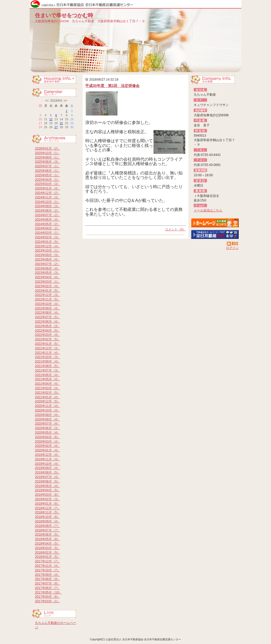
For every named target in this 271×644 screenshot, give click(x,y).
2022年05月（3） (48, 326)
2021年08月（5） (48, 366)
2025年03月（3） (48, 184)
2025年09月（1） (48, 157)
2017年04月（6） (48, 597)
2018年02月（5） (48, 553)
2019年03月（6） (48, 495)
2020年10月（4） (48, 410)
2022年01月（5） (48, 344)
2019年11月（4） (48, 459)
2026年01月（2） (48, 149)
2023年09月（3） (48, 255)
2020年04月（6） (48, 437)
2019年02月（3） (48, 499)
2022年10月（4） (48, 304)
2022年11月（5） (48, 299)
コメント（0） (175, 229)
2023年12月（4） (48, 246)
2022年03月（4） (48, 335)
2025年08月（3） (48, 162)
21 (61, 123)
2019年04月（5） (48, 490)
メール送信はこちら (208, 210)
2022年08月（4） (48, 313)
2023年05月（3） (48, 273)
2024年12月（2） (48, 193)
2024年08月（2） (48, 211)
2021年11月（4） (48, 353)
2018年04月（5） (48, 544)
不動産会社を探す (215, 234)
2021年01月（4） (48, 397)
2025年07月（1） (48, 166)
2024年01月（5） (48, 242)
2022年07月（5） (48, 317)
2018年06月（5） (48, 535)
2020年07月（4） (48, 424)
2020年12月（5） (48, 401)
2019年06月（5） (48, 481)
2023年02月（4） (48, 286)
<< (47, 101)
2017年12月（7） (48, 561)
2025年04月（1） (48, 180)
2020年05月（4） (48, 433)
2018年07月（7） (48, 530)
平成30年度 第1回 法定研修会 (112, 86)
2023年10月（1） (48, 251)
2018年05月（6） (48, 539)
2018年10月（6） (48, 517)
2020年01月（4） (48, 450)
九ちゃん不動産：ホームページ (215, 223)
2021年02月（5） (48, 393)
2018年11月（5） (48, 512)
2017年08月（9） (48, 579)
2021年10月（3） (48, 357)
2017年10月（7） (48, 570)
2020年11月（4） (48, 406)
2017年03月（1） (48, 601)
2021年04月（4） (48, 384)
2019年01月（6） (48, 504)
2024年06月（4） (48, 220)
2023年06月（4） (48, 268)
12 (51, 119)
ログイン (232, 248)
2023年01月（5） (48, 291)
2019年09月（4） (48, 468)
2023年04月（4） (48, 277)
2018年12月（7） (48, 508)
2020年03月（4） (48, 442)
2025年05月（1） (48, 175)
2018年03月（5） (48, 548)
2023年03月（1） (48, 282)
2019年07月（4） (48, 477)
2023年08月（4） (48, 260)
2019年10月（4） (48, 464)
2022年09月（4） (48, 308)
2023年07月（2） (48, 264)
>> (65, 101)
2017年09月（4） (48, 575)
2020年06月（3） (48, 428)
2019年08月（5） (48, 472)
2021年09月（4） (48, 362)
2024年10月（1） (48, 202)
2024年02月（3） (48, 237)
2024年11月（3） (48, 197)
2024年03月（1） (48, 233)
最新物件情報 (56, 80)
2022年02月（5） (48, 339)
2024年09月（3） (48, 206)
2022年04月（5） (48, 331)
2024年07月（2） (48, 215)
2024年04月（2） (48, 228)
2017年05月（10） (48, 592)
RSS (233, 244)
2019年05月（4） (48, 486)
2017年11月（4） (48, 566)
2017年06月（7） (48, 588)
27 (56, 127)
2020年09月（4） (48, 415)
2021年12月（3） (48, 348)
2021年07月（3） (48, 370)
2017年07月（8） (48, 583)
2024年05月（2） (48, 224)
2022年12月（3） (48, 295)
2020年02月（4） (48, 446)
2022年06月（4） (48, 322)
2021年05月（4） (48, 379)
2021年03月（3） (48, 388)
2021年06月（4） (48, 375)
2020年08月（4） (48, 419)
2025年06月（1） (48, 171)
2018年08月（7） (48, 526)
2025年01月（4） (48, 188)
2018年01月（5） (48, 557)
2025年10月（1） (48, 153)
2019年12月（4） (48, 455)
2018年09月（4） (48, 521)
